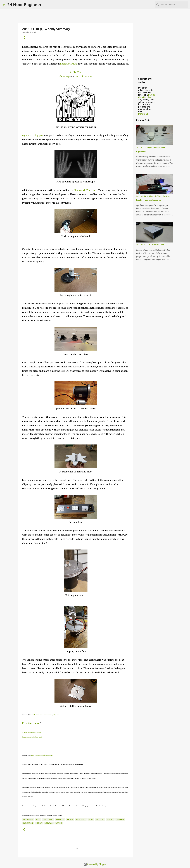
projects (100, 819)
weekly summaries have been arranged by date (45, 715)
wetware (49, 823)
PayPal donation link (146, 96)
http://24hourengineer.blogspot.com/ (42, 755)
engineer (60, 819)
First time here (31, 723)
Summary (120, 819)
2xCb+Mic (76, 72)
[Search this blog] (174, 5)
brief (38, 819)
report (110, 819)
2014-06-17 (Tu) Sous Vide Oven (150, 245)
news (91, 819)
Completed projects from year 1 (32, 732)
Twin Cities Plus (83, 76)
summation (28, 823)
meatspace (81, 819)
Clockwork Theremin (85, 190)
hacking (70, 819)
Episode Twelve (69, 64)
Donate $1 (143, 114)
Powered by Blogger (95, 864)
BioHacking (28, 819)
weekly (39, 823)
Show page (65, 76)
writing (59, 823)
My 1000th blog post (33, 135)
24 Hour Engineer (24, 4)
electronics (48, 819)
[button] (24, 38)
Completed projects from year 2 (32, 737)
